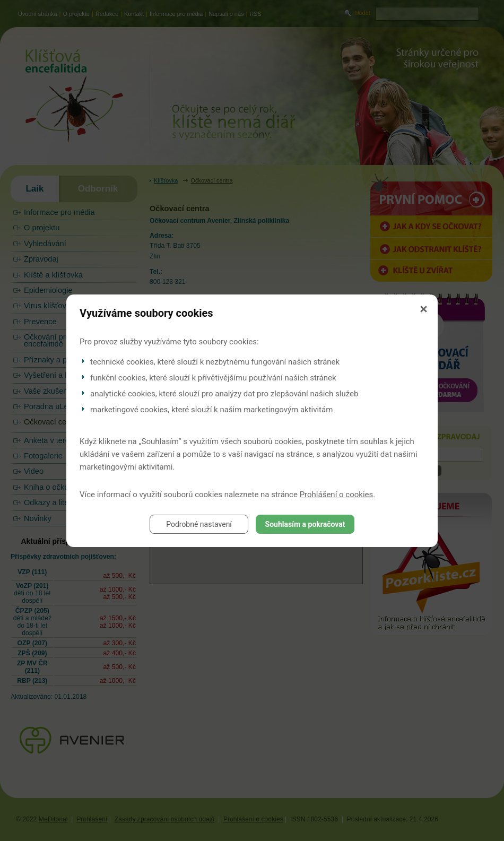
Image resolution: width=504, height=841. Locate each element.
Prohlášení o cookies (337, 495)
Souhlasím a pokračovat (305, 524)
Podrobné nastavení (199, 524)
